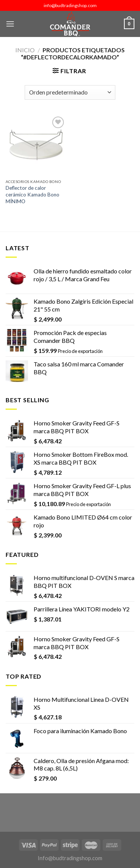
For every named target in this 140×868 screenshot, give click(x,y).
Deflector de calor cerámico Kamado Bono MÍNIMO (32, 194)
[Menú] (10, 24)
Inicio (25, 50)
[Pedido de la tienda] (70, 92)
